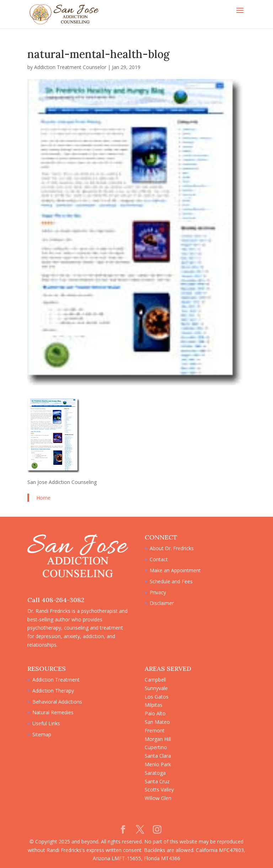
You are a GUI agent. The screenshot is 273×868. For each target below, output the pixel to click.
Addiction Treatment (56, 680)
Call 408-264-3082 (56, 600)
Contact (159, 559)
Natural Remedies (53, 712)
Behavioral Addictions (57, 702)
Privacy (158, 592)
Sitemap (42, 734)
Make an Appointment (175, 570)
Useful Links (46, 723)
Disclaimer (162, 603)
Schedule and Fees (171, 581)
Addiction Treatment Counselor (70, 67)
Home (43, 498)
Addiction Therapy (53, 691)
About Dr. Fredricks (172, 548)
